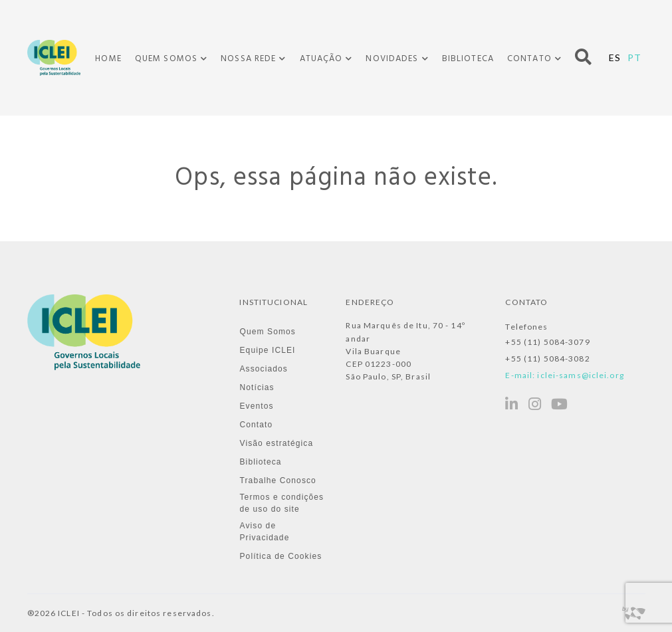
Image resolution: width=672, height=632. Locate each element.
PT (634, 57)
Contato (529, 59)
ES (615, 57)
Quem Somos (166, 59)
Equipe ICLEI (267, 350)
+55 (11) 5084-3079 (547, 342)
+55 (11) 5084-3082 (547, 359)
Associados (264, 369)
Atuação (321, 59)
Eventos (256, 406)
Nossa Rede (248, 59)
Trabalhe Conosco (278, 480)
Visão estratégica (276, 443)
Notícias (257, 387)
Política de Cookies (280, 556)
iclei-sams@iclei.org (580, 375)
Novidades (392, 59)
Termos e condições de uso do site (281, 503)
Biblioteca (468, 59)
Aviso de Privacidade (264, 532)
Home (108, 59)
